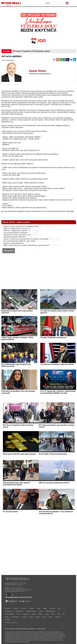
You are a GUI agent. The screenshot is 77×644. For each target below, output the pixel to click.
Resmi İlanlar (15, 617)
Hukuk (34, 614)
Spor (59, 608)
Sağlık (45, 608)
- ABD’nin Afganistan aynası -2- (16, 228)
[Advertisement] (39, 269)
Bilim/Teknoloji (9, 614)
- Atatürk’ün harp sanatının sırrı (17, 235)
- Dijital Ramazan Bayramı (14, 237)
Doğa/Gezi (26, 614)
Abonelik (58, 617)
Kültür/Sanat (9, 611)
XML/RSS (8, 620)
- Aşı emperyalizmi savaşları (15, 233)
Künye (31, 617)
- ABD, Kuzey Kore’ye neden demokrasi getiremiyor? (26, 245)
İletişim (38, 617)
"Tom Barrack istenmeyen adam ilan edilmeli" (57, 364)
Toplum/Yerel (19, 611)
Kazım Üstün (38, 71)
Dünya (38, 608)
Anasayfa (8, 608)
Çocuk (41, 611)
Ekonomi (24, 608)
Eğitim (41, 614)
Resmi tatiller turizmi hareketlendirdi (53, 454)
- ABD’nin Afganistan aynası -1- (16, 230)
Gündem (16, 608)
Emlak (47, 614)
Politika (32, 608)
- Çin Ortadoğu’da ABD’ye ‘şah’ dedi (19, 241)
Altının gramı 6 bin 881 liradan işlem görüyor (19, 454)
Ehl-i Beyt (52, 608)
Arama (51, 617)
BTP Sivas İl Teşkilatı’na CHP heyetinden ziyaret (31, 51)
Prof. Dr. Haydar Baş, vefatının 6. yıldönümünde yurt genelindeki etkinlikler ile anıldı (58, 392)
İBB (58, 614)
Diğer (53, 614)
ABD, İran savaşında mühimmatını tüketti (54, 483)
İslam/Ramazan (50, 611)
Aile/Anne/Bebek (31, 611)
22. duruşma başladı (10, 512)
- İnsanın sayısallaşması (13, 243)
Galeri (18, 614)
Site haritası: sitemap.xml (12, 622)
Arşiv (44, 617)
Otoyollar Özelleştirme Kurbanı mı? (53, 338)
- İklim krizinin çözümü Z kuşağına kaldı (20, 226)
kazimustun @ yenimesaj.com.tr (40, 74)
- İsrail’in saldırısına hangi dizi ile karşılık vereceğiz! (26, 239)
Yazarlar (24, 617)
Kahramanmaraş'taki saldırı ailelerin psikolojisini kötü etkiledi (16, 484)
